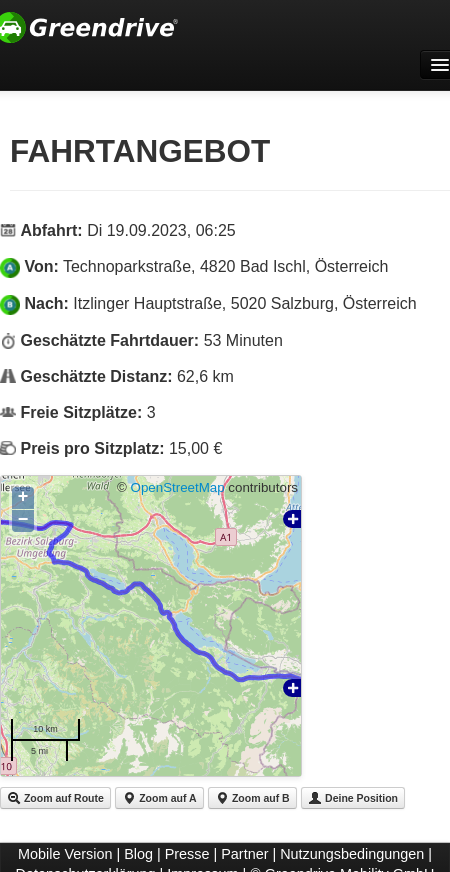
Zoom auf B (252, 798)
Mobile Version (65, 854)
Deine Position (353, 798)
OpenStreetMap (178, 487)
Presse (187, 854)
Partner (244, 854)
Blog (138, 854)
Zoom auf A (159, 798)
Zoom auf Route (55, 798)
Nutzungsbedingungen (352, 854)
